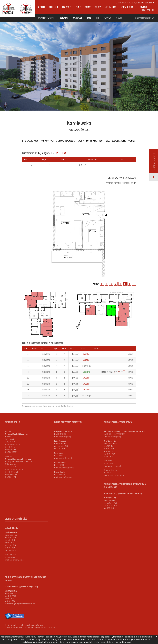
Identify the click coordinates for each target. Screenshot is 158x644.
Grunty (98, 7)
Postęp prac (92, 141)
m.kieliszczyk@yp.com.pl (116, 475)
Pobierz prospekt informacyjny (119, 183)
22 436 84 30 (150, 3)
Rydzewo (107, 18)
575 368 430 (11, 557)
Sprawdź (131, 354)
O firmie (42, 7)
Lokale (78, 7)
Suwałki (119, 18)
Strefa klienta (127, 7)
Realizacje (54, 7)
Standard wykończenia (66, 141)
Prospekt (132, 141)
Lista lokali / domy (30, 141)
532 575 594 (110, 473)
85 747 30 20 (61, 455)
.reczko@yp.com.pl (115, 466)
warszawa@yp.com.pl (16, 469)
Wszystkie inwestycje (46, 18)
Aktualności (111, 7)
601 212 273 (110, 463)
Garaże (88, 7)
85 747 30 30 (131, 3)
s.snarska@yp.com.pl (65, 458)
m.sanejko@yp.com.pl (66, 477)
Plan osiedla (104, 141)
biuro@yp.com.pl (15, 444)
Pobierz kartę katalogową (122, 178)
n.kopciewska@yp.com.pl (67, 467)
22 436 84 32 (120, 434)
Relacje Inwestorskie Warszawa (34, 625)
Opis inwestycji (47, 141)
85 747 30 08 (61, 474)
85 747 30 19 (61, 465)
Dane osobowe (35, 627)
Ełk (98, 18)
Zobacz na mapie (119, 141)
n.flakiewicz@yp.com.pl (17, 560)
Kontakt (143, 7)
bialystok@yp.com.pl (65, 436)
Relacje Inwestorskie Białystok (14, 625)
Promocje (67, 7)
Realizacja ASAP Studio (48, 627)
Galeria (81, 141)
